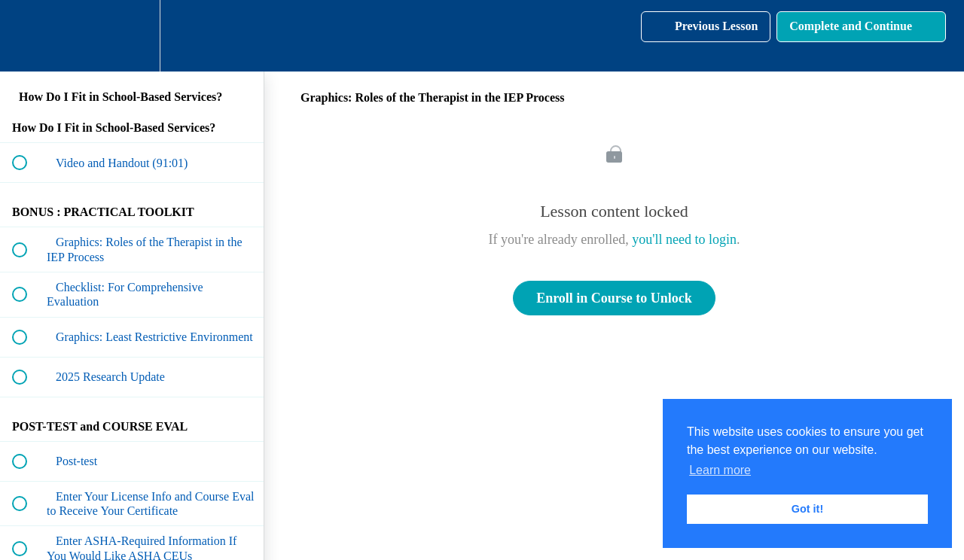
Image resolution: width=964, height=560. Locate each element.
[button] (28, 36)
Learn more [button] (720, 470)
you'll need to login (684, 239)
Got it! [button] (807, 509)
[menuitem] (132, 36)
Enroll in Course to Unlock (614, 298)
